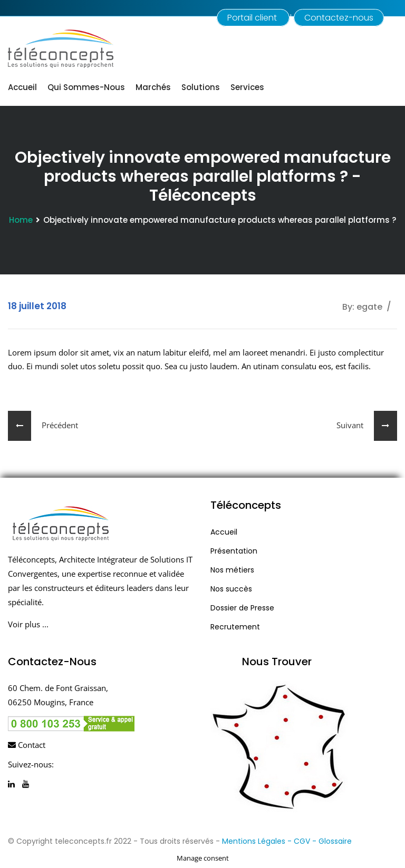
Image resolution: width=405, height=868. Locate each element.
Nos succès (231, 589)
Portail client (253, 18)
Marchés (153, 87)
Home (21, 220)
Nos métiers (232, 570)
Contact (27, 745)
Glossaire (335, 841)
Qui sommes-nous (86, 87)
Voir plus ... (28, 624)
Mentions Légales (254, 841)
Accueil (22, 87)
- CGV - (303, 841)
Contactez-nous (339, 18)
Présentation (234, 551)
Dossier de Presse (242, 608)
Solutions (201, 87)
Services (247, 87)
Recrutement (235, 627)
